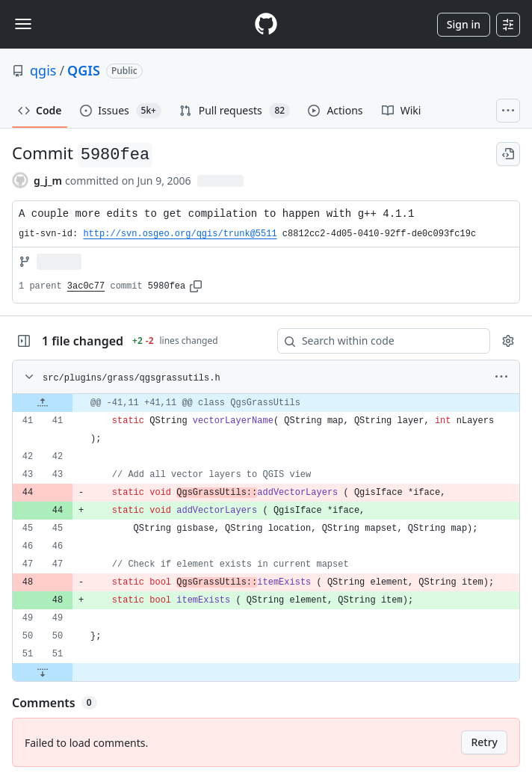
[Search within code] (377, 341)
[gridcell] (266, 403)
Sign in (464, 24)
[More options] (501, 377)
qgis (43, 70)
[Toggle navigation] (23, 24)
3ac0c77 (86, 286)
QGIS (84, 70)
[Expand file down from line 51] (43, 672)
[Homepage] (266, 24)
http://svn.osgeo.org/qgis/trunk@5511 (180, 234)
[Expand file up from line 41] (43, 403)
